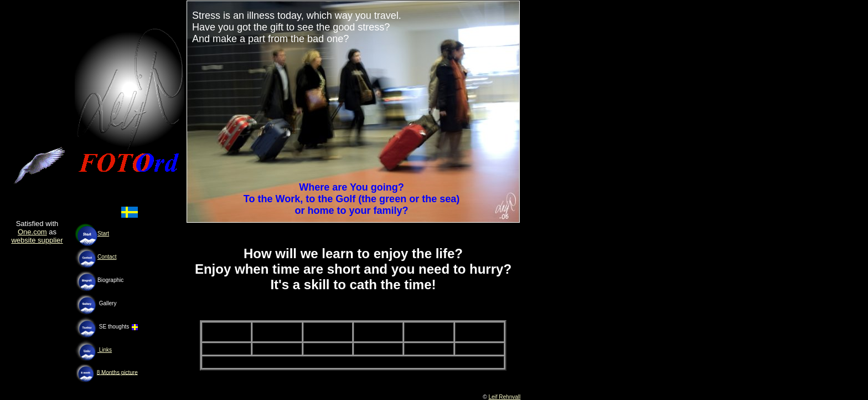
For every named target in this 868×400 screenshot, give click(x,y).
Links (105, 350)
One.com (32, 232)
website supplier (37, 240)
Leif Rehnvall (504, 397)
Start (103, 234)
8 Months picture (117, 372)
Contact (107, 257)
